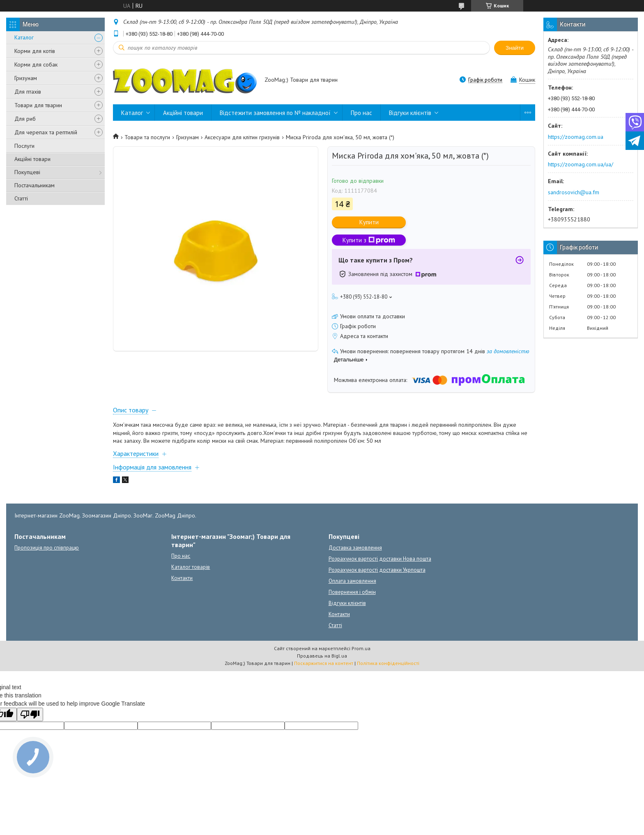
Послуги (24, 146)
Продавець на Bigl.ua (322, 656)
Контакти (182, 578)
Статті (21, 198)
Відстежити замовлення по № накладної (275, 113)
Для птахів (28, 92)
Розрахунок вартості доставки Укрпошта (377, 570)
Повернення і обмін (352, 592)
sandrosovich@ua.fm (574, 192)
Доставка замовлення (355, 548)
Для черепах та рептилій (46, 132)
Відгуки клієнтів (410, 113)
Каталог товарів (191, 567)
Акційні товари (32, 159)
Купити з (369, 240)
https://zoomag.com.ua (576, 137)
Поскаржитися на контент (324, 663)
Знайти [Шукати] (515, 48)
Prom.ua (361, 648)
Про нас (361, 113)
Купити (369, 222)
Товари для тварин (38, 105)
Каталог (24, 37)
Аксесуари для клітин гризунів (242, 137)
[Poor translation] (30, 714)
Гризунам (26, 78)
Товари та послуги (147, 137)
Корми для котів (35, 51)
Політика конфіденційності (388, 663)
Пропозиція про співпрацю (47, 548)
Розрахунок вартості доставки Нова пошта (380, 559)
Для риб (25, 119)
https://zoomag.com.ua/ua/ (581, 164)
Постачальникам (34, 185)
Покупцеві (27, 172)
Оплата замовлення (352, 581)
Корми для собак (36, 64)
